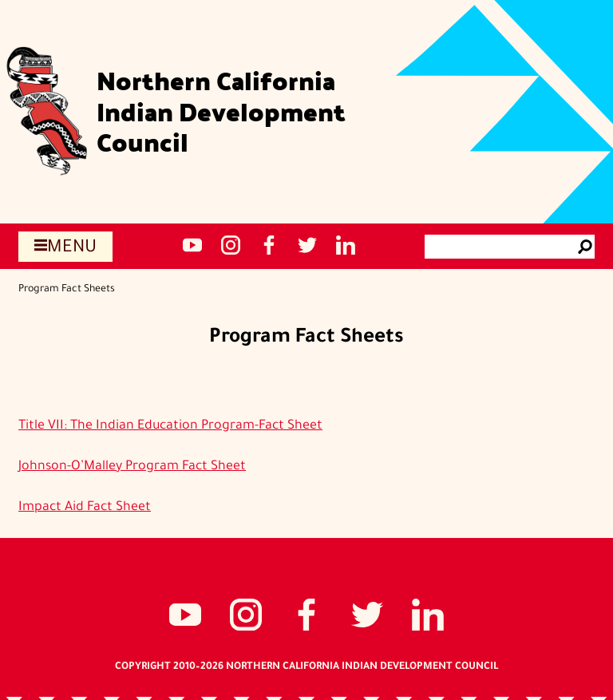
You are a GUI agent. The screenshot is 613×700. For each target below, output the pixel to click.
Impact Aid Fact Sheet (85, 508)
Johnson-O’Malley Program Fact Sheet (132, 467)
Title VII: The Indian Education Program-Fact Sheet (170, 426)
